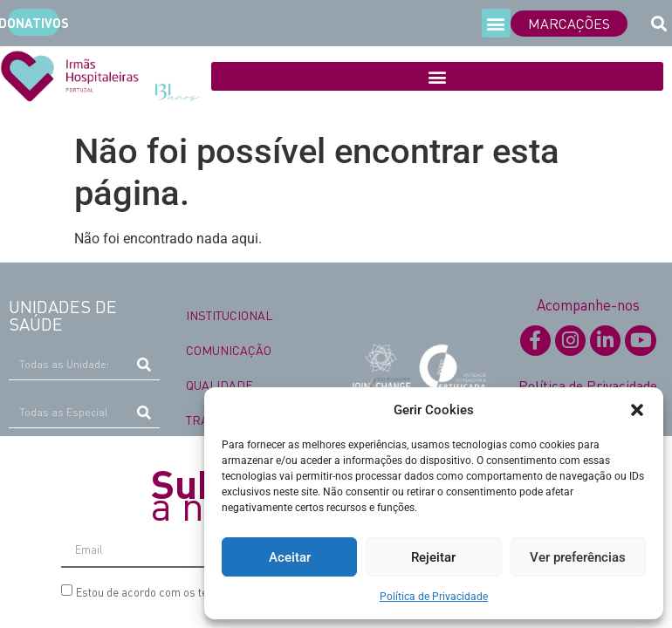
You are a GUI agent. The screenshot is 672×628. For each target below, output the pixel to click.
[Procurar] (144, 365)
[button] (637, 410)
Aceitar (290, 557)
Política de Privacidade (434, 597)
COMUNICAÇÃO (229, 350)
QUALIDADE (219, 385)
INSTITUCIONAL (229, 315)
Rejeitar (433, 557)
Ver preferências (578, 557)
